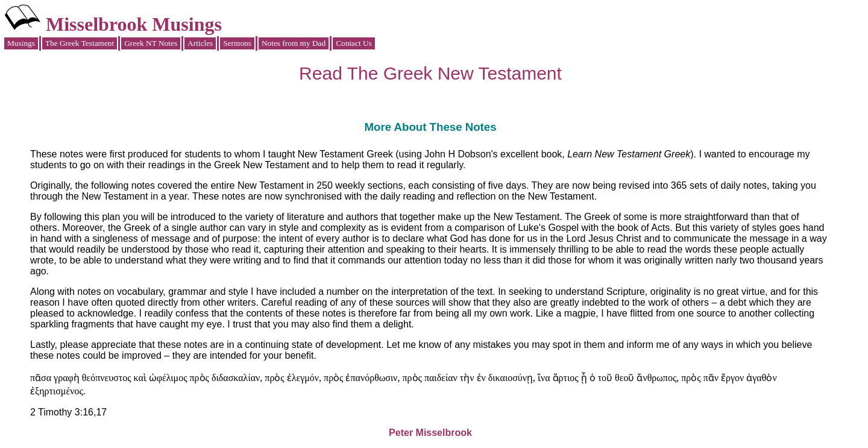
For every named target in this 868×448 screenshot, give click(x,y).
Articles (200, 43)
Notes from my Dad (294, 43)
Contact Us (354, 43)
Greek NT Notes (151, 43)
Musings (21, 43)
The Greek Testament (80, 43)
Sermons (237, 43)
